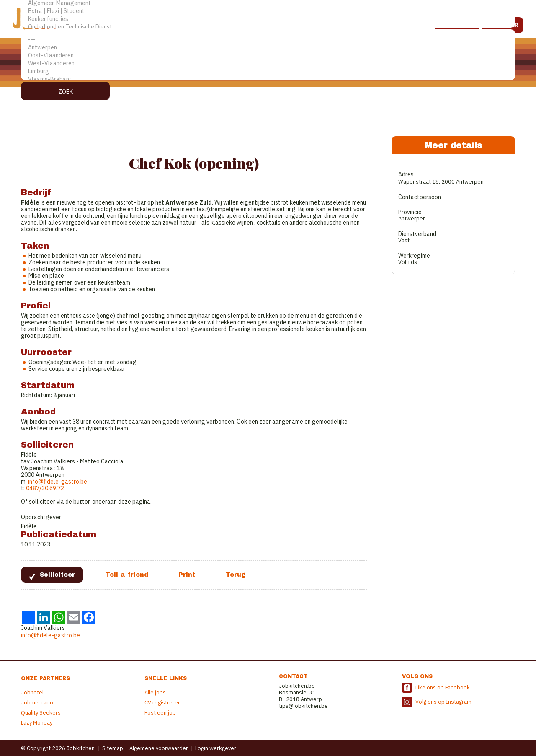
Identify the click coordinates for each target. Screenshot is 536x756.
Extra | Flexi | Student (268, 11)
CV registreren (163, 703)
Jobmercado (37, 703)
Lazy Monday (37, 723)
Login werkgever (216, 748)
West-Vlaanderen (268, 63)
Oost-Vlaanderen (268, 56)
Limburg (268, 71)
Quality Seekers (41, 713)
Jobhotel (32, 693)
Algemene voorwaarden (159, 748)
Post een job (160, 713)
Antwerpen (268, 48)
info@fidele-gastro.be (58, 482)
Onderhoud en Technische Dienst (268, 27)
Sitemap (113, 748)
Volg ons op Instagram (443, 702)
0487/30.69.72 (44, 488)
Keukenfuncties (268, 19)
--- (268, 40)
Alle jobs (155, 693)
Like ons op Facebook (443, 687)
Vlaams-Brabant (268, 79)
